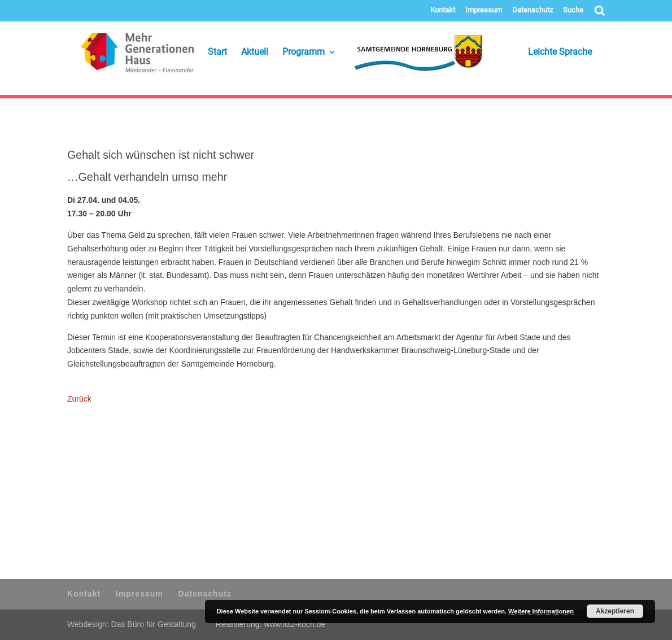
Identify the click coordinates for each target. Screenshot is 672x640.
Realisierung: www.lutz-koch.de (271, 624)
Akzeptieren (615, 611)
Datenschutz (533, 10)
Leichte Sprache (545, 53)
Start (217, 53)
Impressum (484, 10)
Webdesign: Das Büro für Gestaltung (132, 624)
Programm (304, 53)
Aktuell (255, 53)
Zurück (79, 399)
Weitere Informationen (541, 611)
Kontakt (443, 10)
